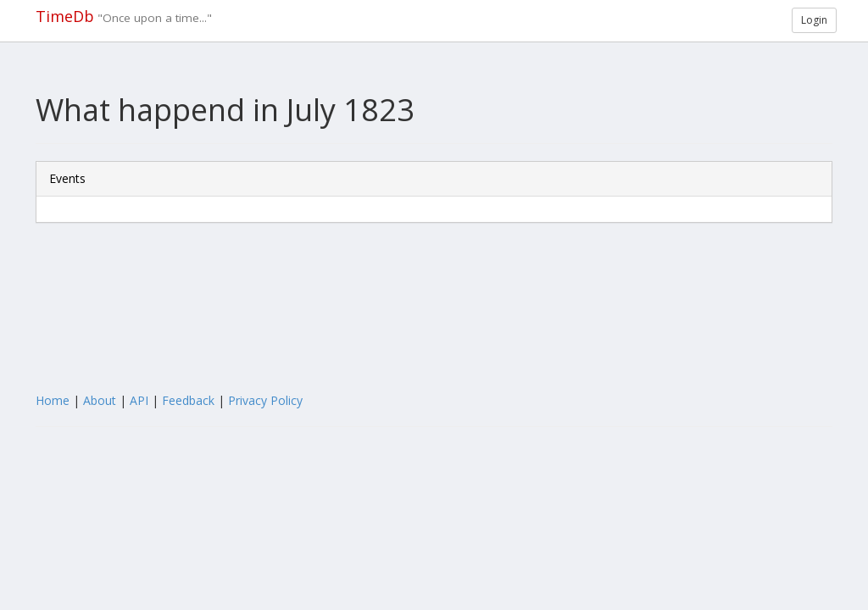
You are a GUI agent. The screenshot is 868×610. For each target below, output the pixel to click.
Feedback (188, 400)
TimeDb (65, 16)
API (139, 400)
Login (814, 20)
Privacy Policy (265, 400)
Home (53, 400)
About (100, 400)
